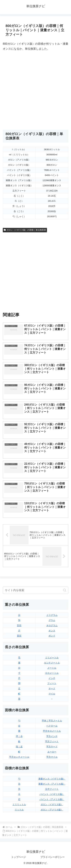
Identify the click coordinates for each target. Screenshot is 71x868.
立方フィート (52, 789)
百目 (19, 625)
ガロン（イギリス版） (52, 805)
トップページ (18, 857)
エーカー (52, 752)
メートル (52, 668)
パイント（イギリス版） (52, 794)
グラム (52, 620)
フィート (52, 683)
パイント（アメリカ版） (52, 799)
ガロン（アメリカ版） (52, 810)
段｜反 (19, 747)
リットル (19, 810)
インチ (52, 678)
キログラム (52, 625)
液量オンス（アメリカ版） (52, 784)
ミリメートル (52, 658)
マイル (52, 694)
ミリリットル (19, 805)
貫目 (19, 636)
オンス (52, 631)
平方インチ (52, 736)
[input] (35, 590)
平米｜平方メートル (52, 721)
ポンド (52, 636)
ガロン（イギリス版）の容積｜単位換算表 (25, 230)
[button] (65, 590)
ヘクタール (52, 726)
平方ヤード (52, 747)
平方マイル (52, 757)
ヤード (52, 689)
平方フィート (52, 741)
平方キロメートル (52, 731)
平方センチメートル (19, 757)
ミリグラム (52, 615)
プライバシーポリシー (53, 857)
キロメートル (52, 673)
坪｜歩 (19, 736)
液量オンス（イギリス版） (52, 779)
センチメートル (52, 663)
